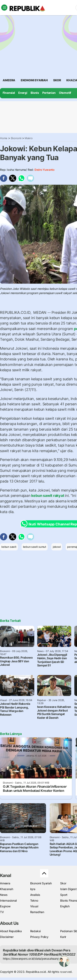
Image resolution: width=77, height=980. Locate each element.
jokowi (57, 547)
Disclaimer (7, 937)
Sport (64, 895)
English (65, 906)
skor (57, 80)
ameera (9, 80)
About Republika (11, 931)
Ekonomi (16, 138)
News (4, 895)
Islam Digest (68, 889)
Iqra (33, 889)
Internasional (8, 900)
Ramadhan (37, 912)
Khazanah (6, 889)
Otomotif (65, 93)
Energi (23, 93)
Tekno (34, 900)
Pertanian (49, 93)
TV (2, 912)
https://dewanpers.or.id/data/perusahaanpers (33, 959)
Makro (29, 138)
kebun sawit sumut (35, 547)
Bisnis (35, 93)
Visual (34, 906)
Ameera (5, 883)
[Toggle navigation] (4, 8)
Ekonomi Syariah (34, 80)
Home (4, 138)
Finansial (9, 93)
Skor (63, 883)
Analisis (35, 895)
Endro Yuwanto (44, 170)
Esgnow (5, 906)
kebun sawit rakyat (48, 496)
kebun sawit (9, 547)
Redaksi (36, 931)
